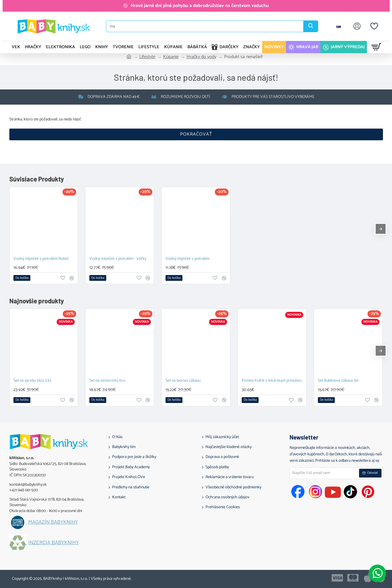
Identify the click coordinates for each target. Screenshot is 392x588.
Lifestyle (147, 57)
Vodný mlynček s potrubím (188, 259)
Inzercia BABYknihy (54, 542)
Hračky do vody (201, 57)
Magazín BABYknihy (53, 522)
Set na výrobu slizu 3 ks (32, 381)
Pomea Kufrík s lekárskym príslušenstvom (273, 381)
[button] (22, 278)
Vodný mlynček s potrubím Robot (41, 259)
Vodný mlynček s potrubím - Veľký (118, 259)
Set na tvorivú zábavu (183, 381)
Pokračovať (196, 134)
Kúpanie (171, 57)
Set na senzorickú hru (107, 381)
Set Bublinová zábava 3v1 (338, 381)
